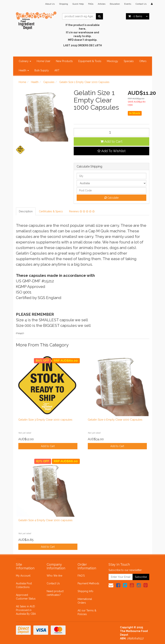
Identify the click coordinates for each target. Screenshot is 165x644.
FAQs (91, 4)
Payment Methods (88, 583)
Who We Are (54, 576)
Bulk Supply (42, 70)
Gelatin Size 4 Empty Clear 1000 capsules (45, 520)
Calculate (111, 198)
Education (115, 4)
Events (128, 4)
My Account (23, 576)
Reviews (82, 211)
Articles (102, 4)
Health (24, 70)
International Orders (85, 601)
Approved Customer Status (26, 597)
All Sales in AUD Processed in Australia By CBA (26, 610)
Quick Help (78, 4)
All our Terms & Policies (87, 612)
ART (57, 70)
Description (26, 211)
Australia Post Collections (24, 585)
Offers (143, 61)
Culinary (25, 61)
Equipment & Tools (90, 61)
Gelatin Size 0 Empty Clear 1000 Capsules (115, 420)
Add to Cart (111, 141)
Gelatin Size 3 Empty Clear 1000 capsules (45, 420)
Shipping (64, 4)
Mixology (112, 61)
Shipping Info (85, 591)
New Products (64, 61)
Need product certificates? (55, 593)
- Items (135, 16)
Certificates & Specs (51, 211)
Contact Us (141, 4)
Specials (129, 61)
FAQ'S (81, 576)
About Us (50, 4)
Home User (44, 61)
